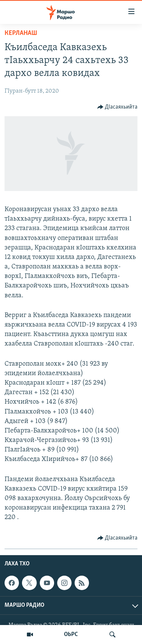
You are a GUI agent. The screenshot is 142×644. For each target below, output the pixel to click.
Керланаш (21, 33)
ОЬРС (71, 635)
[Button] (118, 107)
